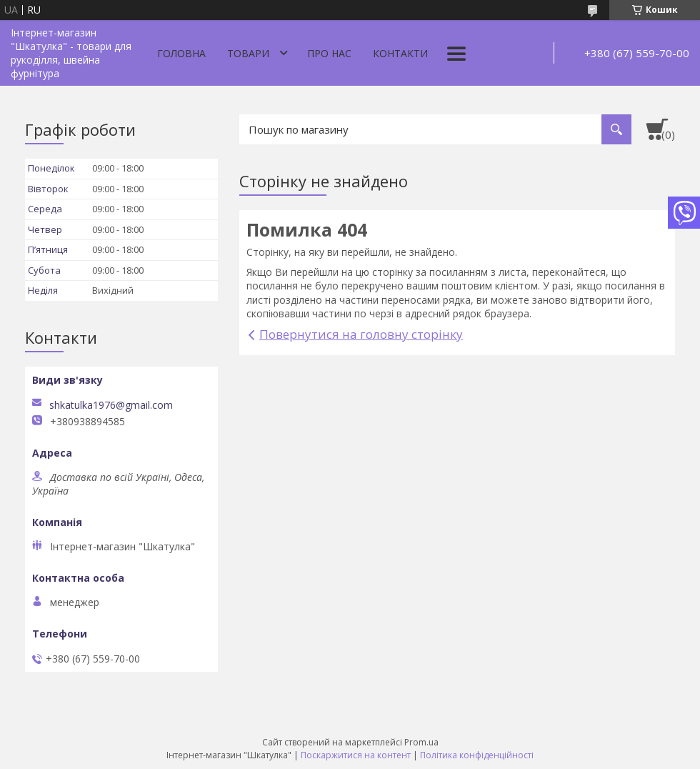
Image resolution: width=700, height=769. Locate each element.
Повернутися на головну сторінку (361, 334)
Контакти (400, 53)
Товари (248, 53)
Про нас (329, 53)
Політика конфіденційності (477, 755)
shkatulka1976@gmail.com (111, 405)
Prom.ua (421, 742)
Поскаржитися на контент (356, 755)
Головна (181, 53)
